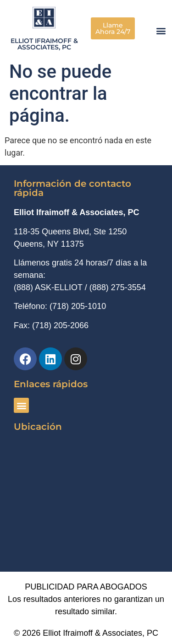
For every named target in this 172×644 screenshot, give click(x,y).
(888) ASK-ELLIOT (48, 287)
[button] (161, 31)
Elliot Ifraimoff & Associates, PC (44, 44)
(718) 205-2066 (60, 325)
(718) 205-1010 (78, 306)
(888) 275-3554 (118, 287)
